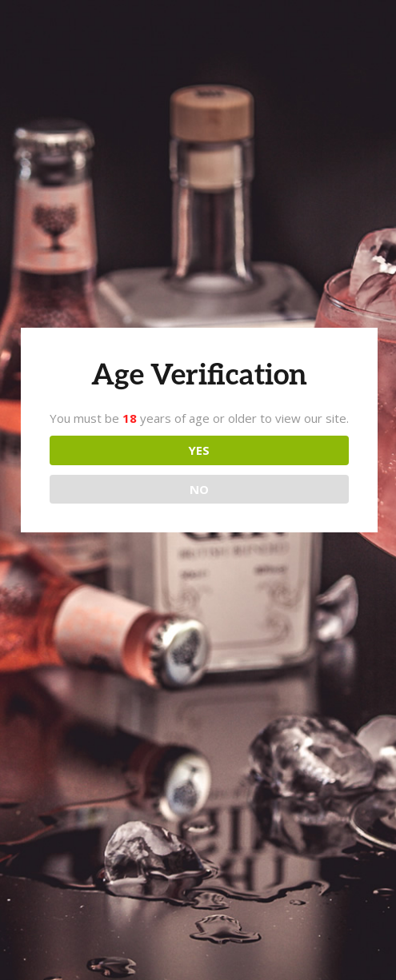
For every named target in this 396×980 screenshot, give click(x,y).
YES (199, 450)
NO (199, 489)
